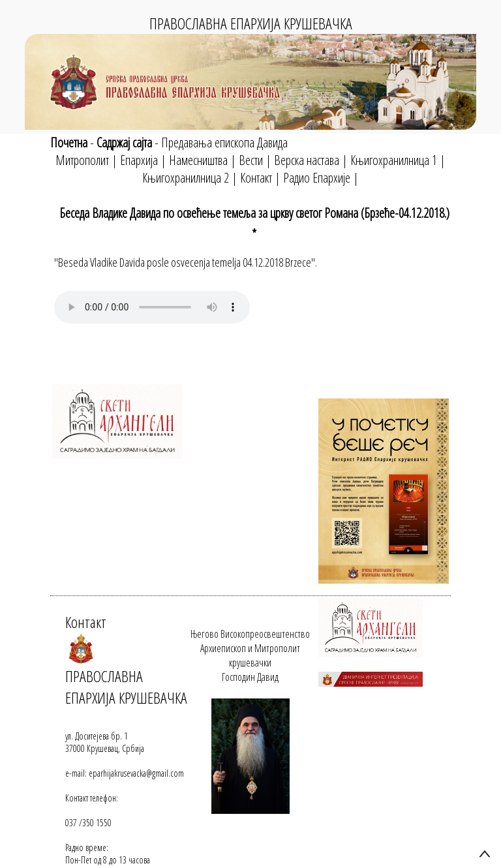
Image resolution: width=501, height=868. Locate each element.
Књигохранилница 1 (394, 160)
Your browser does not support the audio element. (152, 307)
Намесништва (198, 160)
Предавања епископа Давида (224, 142)
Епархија (139, 160)
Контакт (256, 178)
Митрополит (82, 160)
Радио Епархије (317, 178)
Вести (251, 160)
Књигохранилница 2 (186, 178)
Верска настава (307, 160)
